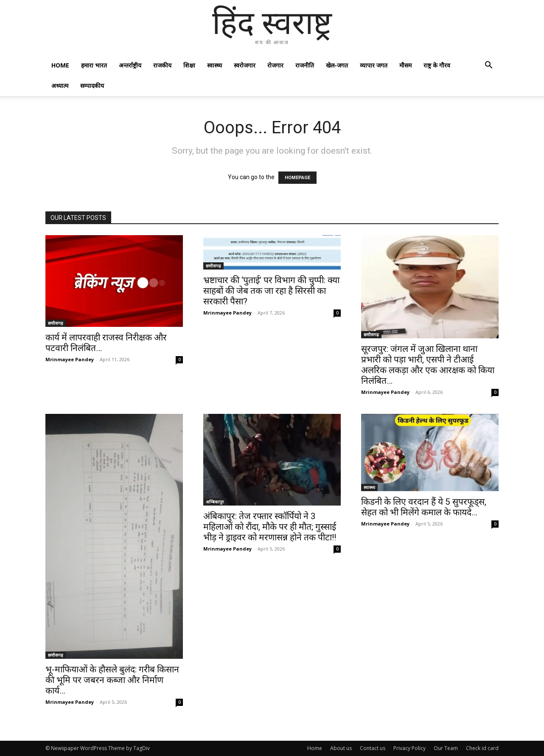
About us (341, 748)
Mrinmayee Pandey (70, 359)
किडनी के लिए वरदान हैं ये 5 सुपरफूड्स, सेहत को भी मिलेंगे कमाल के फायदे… (424, 507)
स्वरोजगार (245, 65)
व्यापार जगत (374, 65)
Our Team (446, 748)
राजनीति (305, 65)
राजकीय (162, 65)
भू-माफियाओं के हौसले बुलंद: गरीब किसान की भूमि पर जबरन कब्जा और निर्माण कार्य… (112, 680)
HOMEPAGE (297, 178)
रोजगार (275, 65)
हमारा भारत (94, 65)
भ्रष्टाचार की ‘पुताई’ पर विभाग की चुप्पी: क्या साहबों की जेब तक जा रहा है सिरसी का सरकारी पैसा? (271, 291)
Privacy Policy (409, 748)
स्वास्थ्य (215, 65)
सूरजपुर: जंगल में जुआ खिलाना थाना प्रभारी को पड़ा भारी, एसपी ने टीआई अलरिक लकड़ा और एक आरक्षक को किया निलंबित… (428, 365)
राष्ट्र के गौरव (437, 65)
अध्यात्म (60, 86)
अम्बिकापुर (215, 502)
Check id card (482, 748)
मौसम (405, 65)
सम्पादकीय (92, 86)
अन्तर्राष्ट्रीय (130, 65)
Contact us (373, 748)
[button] (488, 66)
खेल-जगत (337, 65)
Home (60, 65)
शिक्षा (189, 65)
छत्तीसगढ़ (56, 323)
